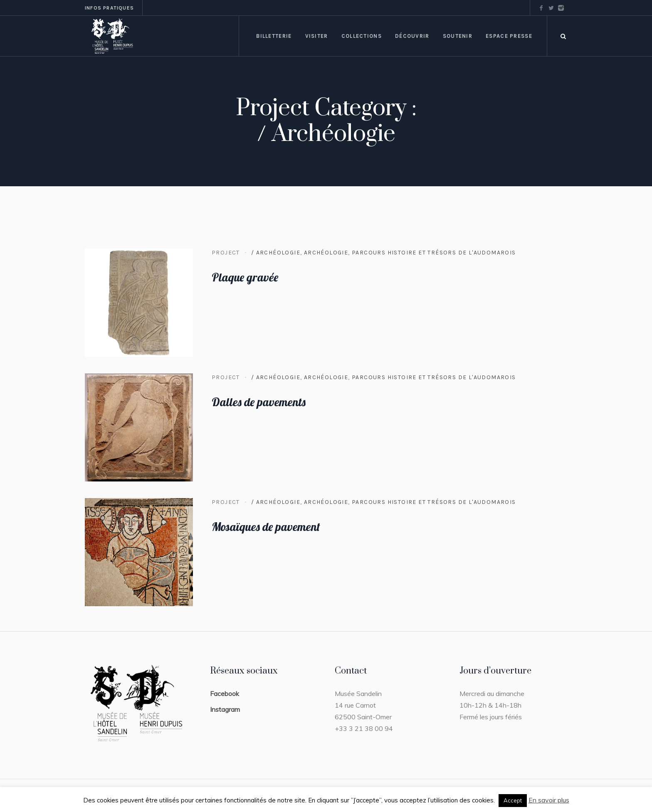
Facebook (225, 694)
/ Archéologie (276, 253)
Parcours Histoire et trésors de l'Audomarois (434, 253)
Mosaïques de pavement (266, 527)
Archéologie (326, 253)
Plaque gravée (245, 277)
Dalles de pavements (259, 402)
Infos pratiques (109, 8)
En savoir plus (549, 800)
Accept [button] (513, 800)
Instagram (225, 709)
